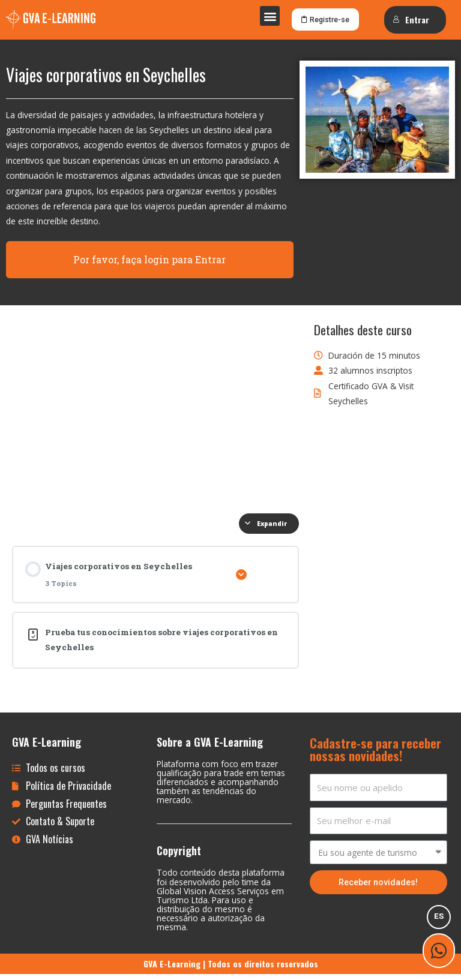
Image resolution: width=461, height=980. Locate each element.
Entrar (411, 19)
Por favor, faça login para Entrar (149, 265)
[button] (270, 16)
